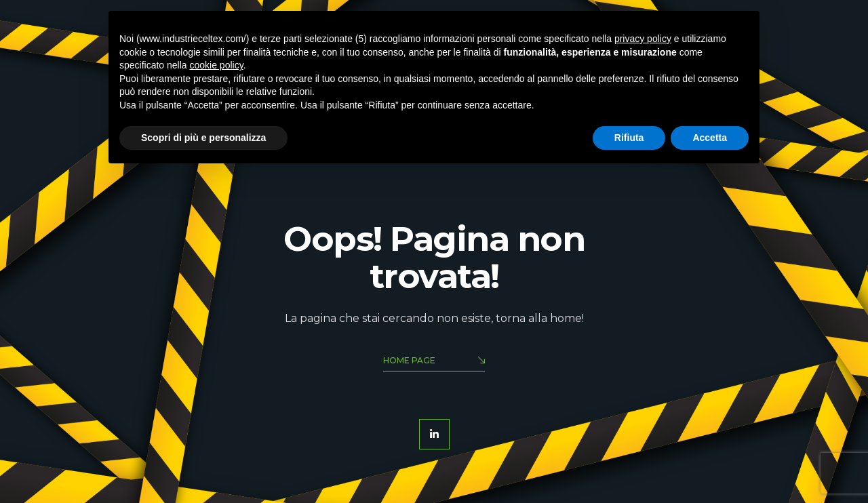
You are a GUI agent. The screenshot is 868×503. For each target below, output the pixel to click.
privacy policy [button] (643, 39)
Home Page (434, 362)
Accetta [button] (710, 138)
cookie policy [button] (217, 65)
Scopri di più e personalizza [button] (203, 138)
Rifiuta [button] (629, 138)
